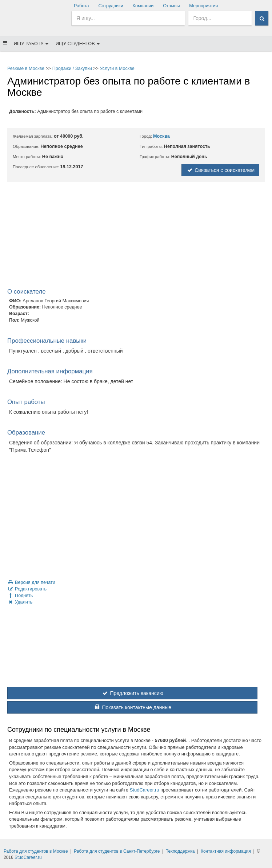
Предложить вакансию (132, 693)
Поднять (20, 596)
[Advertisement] (136, 236)
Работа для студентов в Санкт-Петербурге (117, 851)
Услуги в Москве (117, 68)
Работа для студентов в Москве (36, 851)
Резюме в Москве (26, 68)
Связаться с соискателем (220, 170)
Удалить (20, 602)
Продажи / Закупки (72, 68)
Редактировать (27, 589)
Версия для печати (31, 582)
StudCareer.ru (145, 790)
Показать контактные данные (132, 707)
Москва (161, 136)
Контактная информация (226, 851)
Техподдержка (180, 851)
